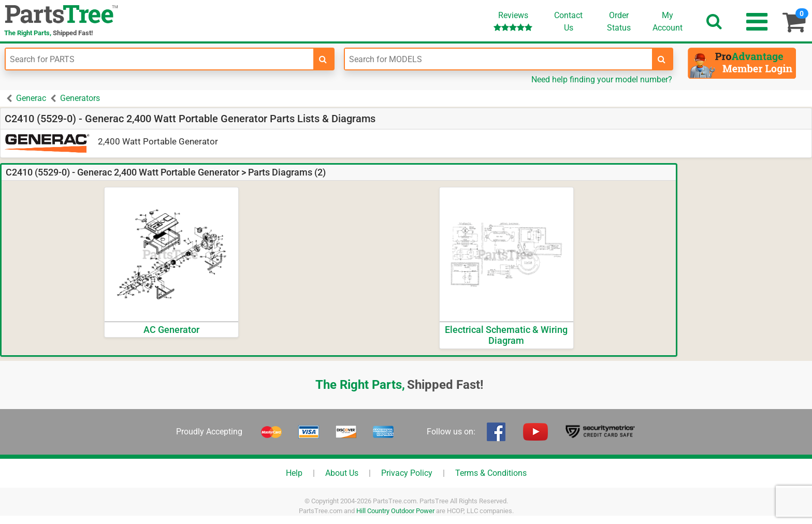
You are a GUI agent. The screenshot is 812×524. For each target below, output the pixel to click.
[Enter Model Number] (499, 59)
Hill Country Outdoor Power (395, 511)
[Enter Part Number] (160, 59)
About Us (342, 473)
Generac (31, 98)
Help (294, 473)
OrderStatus (619, 21)
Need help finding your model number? (602, 79)
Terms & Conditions (491, 473)
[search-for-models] (662, 59)
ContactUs (568, 21)
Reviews (513, 21)
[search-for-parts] (323, 59)
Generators (80, 98)
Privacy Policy (407, 473)
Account (668, 21)
